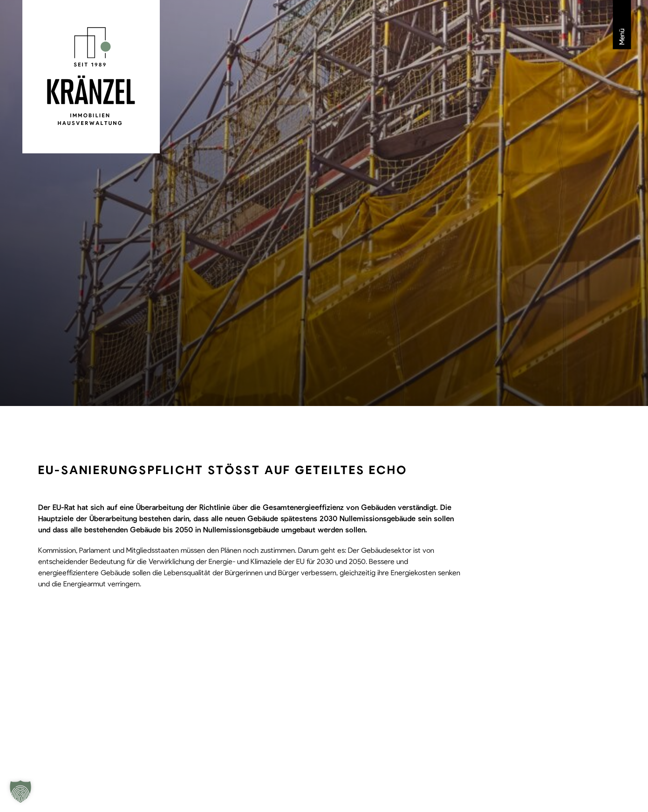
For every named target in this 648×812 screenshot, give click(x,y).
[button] (20, 791)
